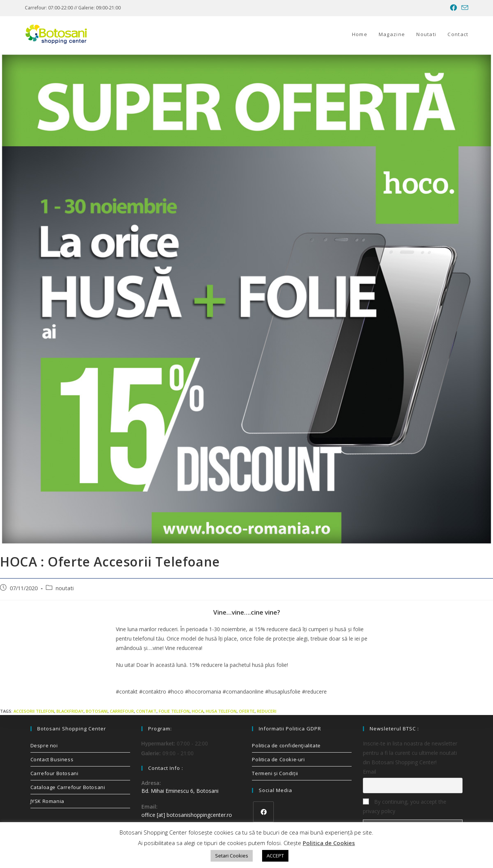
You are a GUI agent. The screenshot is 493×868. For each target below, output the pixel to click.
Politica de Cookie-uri (278, 759)
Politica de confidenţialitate (286, 745)
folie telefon (174, 711)
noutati (65, 588)
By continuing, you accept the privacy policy (405, 806)
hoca (198, 711)
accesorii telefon (34, 711)
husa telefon (221, 711)
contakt (146, 711)
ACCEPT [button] (275, 856)
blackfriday (70, 711)
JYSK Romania (47, 801)
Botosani (97, 711)
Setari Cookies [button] (232, 856)
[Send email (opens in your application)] (464, 8)
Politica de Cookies (329, 843)
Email (369, 772)
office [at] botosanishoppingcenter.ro (187, 815)
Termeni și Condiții (275, 773)
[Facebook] (263, 812)
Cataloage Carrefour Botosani (68, 787)
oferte (247, 711)
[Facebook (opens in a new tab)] (454, 8)
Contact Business (52, 759)
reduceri (267, 711)
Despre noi (44, 745)
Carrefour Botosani (55, 773)
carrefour (122, 711)
